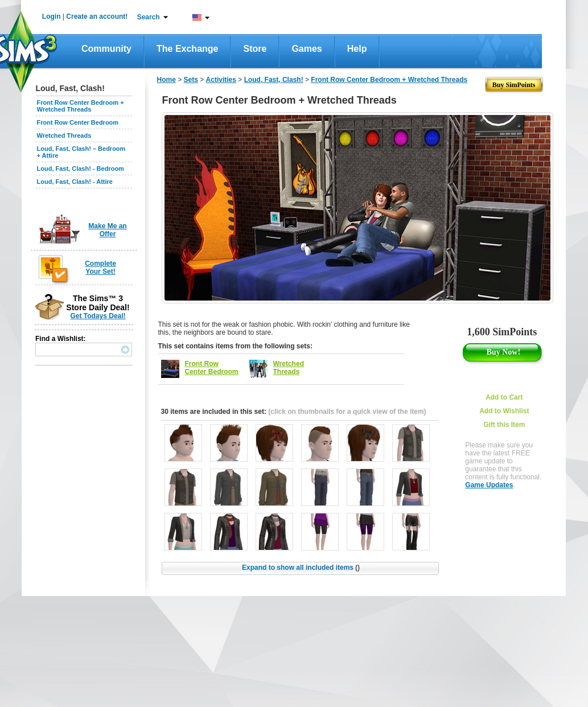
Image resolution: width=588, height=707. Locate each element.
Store (255, 49)
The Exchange (187, 49)
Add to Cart (504, 397)
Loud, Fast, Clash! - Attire (75, 182)
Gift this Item (504, 425)
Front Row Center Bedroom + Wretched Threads (81, 106)
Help (357, 49)
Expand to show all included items (301, 568)
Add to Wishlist (504, 411)
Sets (191, 80)
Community (106, 49)
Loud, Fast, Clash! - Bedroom (81, 168)
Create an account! (97, 17)
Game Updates (489, 485)
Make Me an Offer (107, 230)
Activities (221, 80)
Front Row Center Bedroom (78, 122)
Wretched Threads (64, 135)
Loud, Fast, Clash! (274, 80)
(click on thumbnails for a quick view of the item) (347, 412)
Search (149, 17)
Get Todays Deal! (98, 316)
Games (307, 49)
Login (52, 17)
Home (166, 80)
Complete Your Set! (100, 268)
